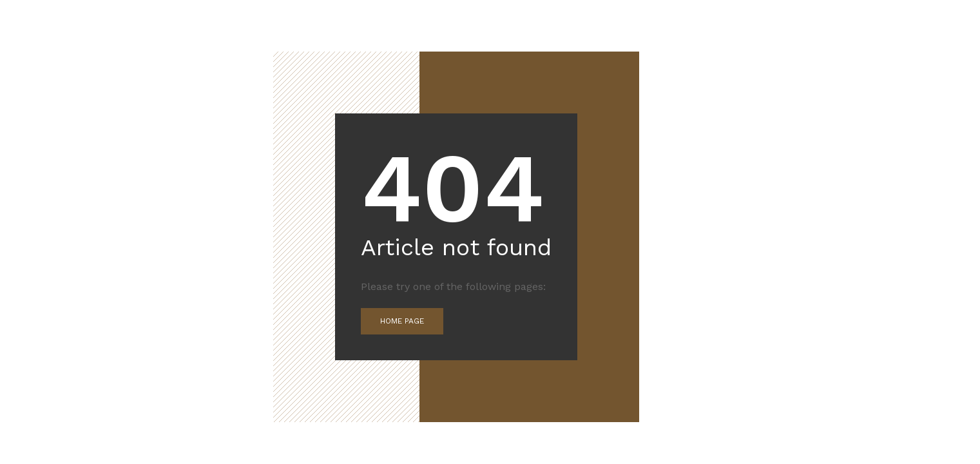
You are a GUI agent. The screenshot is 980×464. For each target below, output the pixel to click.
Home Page (402, 321)
